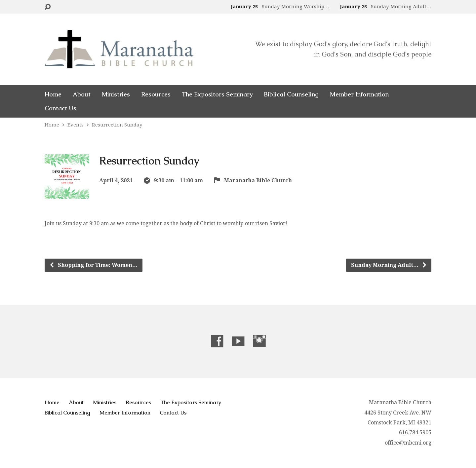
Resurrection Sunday (117, 125)
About (82, 94)
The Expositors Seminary (217, 94)
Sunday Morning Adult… (389, 265)
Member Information (359, 94)
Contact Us (60, 108)
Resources (156, 94)
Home (53, 94)
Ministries (116, 94)
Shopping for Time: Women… (93, 265)
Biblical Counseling (291, 94)
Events (76, 125)
